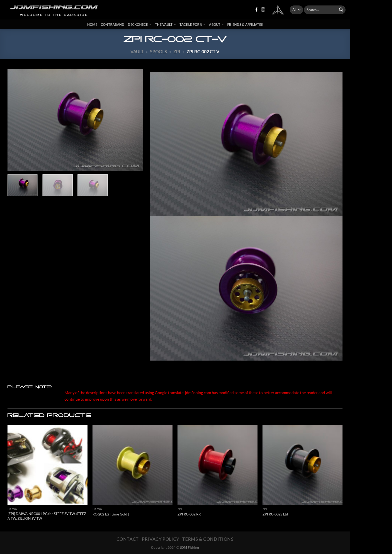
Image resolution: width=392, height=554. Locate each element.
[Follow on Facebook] (256, 10)
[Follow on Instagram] (263, 10)
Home (92, 25)
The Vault (165, 24)
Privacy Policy (160, 539)
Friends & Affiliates (245, 25)
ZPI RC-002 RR (189, 514)
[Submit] (341, 10)
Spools (158, 52)
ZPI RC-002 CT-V (203, 52)
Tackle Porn (192, 24)
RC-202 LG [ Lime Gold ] (111, 514)
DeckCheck (140, 24)
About (216, 24)
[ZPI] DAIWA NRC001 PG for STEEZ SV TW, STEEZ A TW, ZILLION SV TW (47, 516)
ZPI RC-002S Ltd (275, 514)
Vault (137, 52)
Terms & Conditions (208, 539)
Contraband (113, 25)
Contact (128, 539)
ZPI (177, 52)
